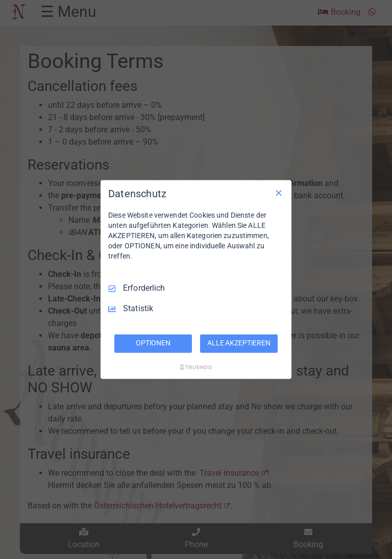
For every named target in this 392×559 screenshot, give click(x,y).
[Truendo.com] (196, 367)
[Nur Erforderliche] (279, 193)
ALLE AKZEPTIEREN (239, 343)
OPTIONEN (153, 343)
